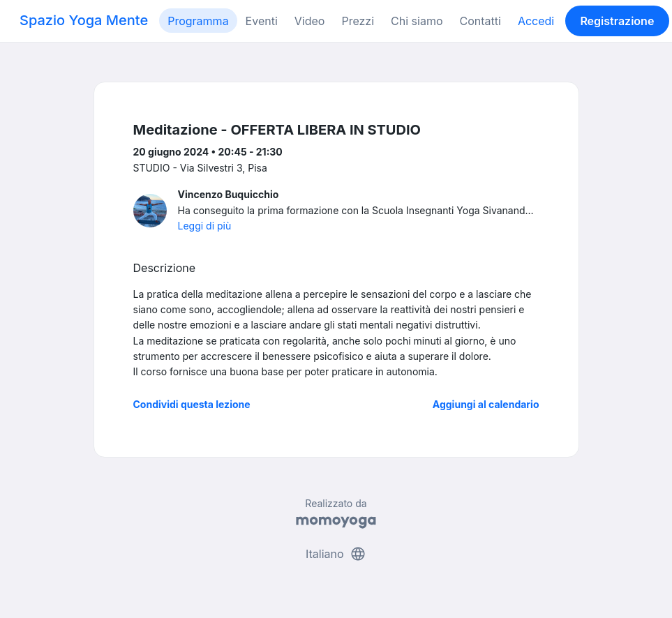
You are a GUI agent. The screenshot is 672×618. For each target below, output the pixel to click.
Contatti (480, 21)
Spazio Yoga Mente (84, 20)
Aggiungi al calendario (486, 404)
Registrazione (617, 21)
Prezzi (358, 21)
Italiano (336, 554)
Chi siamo (417, 21)
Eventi (262, 21)
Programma (198, 21)
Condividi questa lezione (192, 404)
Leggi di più (205, 226)
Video (310, 21)
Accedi (536, 21)
